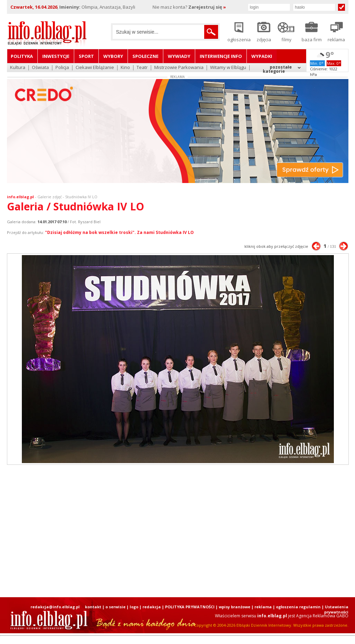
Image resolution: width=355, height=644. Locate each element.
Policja (62, 68)
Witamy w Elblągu (228, 68)
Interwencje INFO (221, 56)
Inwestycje (56, 56)
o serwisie (115, 607)
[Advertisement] (177, 531)
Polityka (22, 56)
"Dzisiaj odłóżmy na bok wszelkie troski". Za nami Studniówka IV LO (119, 232)
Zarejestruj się (207, 7)
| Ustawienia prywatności (335, 609)
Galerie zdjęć (50, 197)
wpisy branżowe (235, 607)
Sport (86, 56)
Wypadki (262, 56)
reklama (263, 607)
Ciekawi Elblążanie (95, 68)
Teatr (142, 68)
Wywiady (179, 56)
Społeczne (145, 56)
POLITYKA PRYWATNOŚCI (190, 607)
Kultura (18, 68)
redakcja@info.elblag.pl (55, 607)
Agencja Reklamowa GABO (322, 616)
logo (134, 607)
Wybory (113, 56)
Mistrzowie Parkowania (179, 68)
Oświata (40, 68)
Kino (125, 68)
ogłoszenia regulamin (298, 607)
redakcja (152, 607)
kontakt (93, 607)
